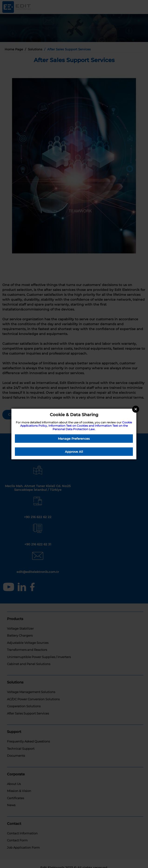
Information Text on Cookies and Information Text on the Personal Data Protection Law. (88, 427)
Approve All (74, 452)
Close (136, 409)
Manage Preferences (74, 439)
